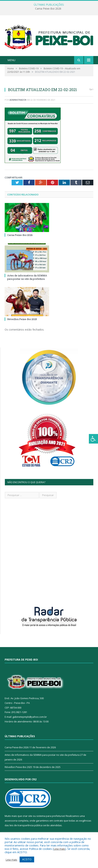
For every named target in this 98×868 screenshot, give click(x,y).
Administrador (18, 100)
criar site (27, 816)
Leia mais (59, 849)
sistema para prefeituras (51, 816)
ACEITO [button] (27, 859)
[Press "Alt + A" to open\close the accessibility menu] (93, 439)
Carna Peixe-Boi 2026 (48, 9)
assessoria (11, 821)
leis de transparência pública (26, 825)
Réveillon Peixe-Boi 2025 (22, 319)
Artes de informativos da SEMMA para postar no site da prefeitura (27, 277)
